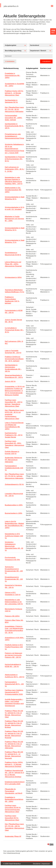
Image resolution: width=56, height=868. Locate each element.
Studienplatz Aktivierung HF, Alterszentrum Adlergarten (13, 460)
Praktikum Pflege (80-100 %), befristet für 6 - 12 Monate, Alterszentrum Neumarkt (14, 755)
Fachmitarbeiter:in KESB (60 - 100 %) (14, 312)
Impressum (46, 864)
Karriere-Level (46, 68)
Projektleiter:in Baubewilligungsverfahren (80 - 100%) (14, 799)
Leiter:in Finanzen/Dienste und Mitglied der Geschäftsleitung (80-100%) (14, 426)
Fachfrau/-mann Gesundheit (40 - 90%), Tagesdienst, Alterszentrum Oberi (14, 444)
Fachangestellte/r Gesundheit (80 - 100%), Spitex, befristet (14, 118)
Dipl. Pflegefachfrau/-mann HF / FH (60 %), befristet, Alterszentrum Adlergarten (14, 476)
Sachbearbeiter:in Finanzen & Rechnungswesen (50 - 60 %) (15, 159)
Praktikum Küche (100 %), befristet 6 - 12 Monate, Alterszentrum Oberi (14, 93)
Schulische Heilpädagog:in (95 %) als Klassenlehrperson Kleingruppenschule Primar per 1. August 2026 (14, 149)
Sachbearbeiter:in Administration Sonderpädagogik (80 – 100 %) (13, 368)
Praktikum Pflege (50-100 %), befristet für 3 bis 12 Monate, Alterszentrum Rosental (14, 734)
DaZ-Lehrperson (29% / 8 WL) (14, 342)
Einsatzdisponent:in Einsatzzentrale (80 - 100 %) (14, 579)
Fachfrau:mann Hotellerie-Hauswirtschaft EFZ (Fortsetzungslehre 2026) (14, 692)
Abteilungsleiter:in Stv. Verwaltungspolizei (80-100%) (13, 190)
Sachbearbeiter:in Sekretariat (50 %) (11, 101)
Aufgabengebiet (32, 68)
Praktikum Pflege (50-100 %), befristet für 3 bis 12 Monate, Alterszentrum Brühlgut (14, 724)
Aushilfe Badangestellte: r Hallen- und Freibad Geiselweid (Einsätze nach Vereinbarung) (14, 703)
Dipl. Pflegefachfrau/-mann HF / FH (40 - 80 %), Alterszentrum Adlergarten (14, 109)
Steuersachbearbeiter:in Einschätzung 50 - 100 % (14, 376)
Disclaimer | (37, 864)
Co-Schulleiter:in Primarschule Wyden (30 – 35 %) (14, 330)
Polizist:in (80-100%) (12, 616)
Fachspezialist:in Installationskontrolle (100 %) (14, 468)
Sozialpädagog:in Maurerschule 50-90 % (13, 254)
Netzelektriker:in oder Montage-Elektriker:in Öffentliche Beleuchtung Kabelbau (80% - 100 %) (14, 181)
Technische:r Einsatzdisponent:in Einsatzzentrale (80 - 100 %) (14, 570)
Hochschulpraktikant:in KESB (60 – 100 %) (13, 665)
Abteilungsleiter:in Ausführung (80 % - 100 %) (15, 676)
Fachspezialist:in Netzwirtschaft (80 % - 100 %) (14, 684)
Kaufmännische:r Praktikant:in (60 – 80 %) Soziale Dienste (14, 435)
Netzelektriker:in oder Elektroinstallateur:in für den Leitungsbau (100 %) (14, 602)
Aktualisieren (47, 61)
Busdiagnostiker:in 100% (14, 505)
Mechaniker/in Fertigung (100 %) (13, 610)
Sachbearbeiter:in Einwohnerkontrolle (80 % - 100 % (14, 126)
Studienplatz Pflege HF (13, 836)
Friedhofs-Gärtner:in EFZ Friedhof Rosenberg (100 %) (14, 647)
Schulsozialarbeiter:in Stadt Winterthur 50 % (15, 229)
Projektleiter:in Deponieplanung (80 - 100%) (13, 76)
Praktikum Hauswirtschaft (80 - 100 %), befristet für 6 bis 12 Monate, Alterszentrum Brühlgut (14, 774)
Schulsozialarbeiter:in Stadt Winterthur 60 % (15, 198)
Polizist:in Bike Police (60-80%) (14, 621)
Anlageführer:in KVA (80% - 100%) (15, 639)
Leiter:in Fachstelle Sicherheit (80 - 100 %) (13, 352)
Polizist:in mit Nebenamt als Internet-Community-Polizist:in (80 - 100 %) (13, 655)
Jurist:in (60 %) (10, 381)
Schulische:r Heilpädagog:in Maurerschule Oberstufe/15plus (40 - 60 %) (14, 546)
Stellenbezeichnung (11, 68)
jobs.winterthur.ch (11, 6)
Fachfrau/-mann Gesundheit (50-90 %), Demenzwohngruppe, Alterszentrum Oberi (13, 809)
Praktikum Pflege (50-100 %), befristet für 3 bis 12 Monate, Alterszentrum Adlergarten (14, 745)
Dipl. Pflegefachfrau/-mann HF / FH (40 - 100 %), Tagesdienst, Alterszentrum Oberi (14, 827)
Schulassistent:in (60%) (13, 277)
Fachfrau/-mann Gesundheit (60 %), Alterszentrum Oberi (12, 818)
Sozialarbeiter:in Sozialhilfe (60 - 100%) (14, 85)
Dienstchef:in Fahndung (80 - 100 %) (13, 586)
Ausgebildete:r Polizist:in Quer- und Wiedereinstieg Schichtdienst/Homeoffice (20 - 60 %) (14, 629)
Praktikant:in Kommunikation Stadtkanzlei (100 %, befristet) (12, 300)
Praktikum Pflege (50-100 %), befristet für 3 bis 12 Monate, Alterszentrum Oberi (14, 714)
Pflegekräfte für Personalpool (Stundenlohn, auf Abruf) (14, 791)
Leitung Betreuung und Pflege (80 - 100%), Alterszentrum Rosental (13, 264)
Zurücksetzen (10, 61)
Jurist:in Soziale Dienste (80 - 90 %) (13, 321)
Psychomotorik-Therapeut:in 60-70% (12, 559)
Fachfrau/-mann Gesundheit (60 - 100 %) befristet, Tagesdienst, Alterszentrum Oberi (14, 403)
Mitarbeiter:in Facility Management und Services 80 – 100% (14, 219)
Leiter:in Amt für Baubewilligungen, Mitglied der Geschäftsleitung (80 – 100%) (14, 525)
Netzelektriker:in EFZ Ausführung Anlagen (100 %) (14, 536)
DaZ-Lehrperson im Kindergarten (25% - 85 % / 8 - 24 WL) (15, 169)
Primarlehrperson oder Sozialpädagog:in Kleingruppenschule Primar (14, 136)
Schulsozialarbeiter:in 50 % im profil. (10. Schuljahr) (15, 208)
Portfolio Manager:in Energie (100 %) (12, 453)
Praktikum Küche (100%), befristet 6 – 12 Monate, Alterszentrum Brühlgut (14, 764)
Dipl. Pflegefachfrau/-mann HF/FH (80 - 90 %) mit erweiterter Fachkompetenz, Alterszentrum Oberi (14, 414)
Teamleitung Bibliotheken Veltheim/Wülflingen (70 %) (14, 291)
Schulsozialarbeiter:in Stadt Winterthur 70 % (15, 241)
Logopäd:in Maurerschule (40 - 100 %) (14, 495)
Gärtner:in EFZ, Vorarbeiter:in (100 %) (13, 594)
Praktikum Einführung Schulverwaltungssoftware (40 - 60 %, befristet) (14, 359)
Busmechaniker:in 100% (14, 513)
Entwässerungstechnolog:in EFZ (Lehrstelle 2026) (15, 783)
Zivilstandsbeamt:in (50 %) (14, 484)
